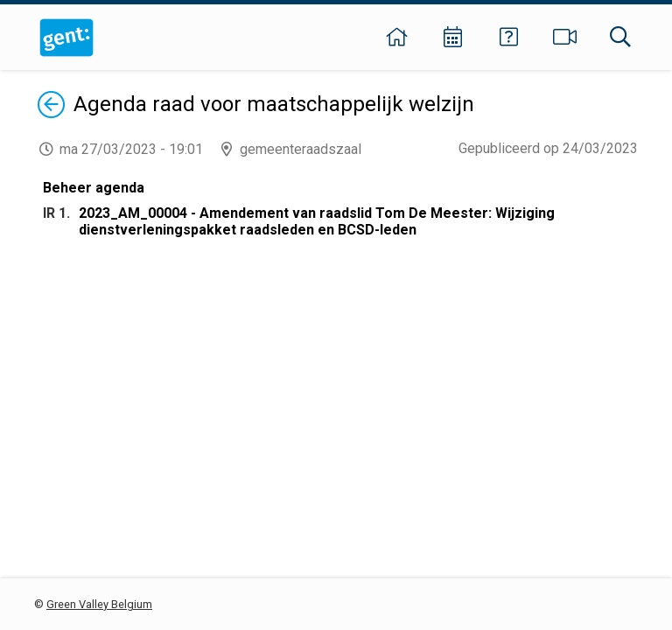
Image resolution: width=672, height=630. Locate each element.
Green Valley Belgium (99, 604)
